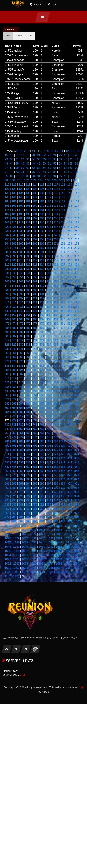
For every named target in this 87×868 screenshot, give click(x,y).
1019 (8, 534)
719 (35, 416)
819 (42, 454)
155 (14, 201)
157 (28, 201)
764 (42, 433)
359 (56, 277)
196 (70, 214)
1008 (67, 526)
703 (77, 408)
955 (70, 505)
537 (70, 345)
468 (49, 319)
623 (56, 378)
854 (56, 467)
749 (14, 429)
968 (7, 513)
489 (42, 328)
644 (49, 387)
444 (35, 311)
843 (56, 463)
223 (28, 227)
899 (63, 484)
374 (7, 286)
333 (28, 269)
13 (73, 151)
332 (21, 269)
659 (77, 391)
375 (14, 286)
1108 (76, 572)
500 (42, 332)
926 (21, 496)
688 (49, 404)
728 (21, 420)
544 (42, 349)
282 (56, 248)
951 (42, 505)
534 (49, 345)
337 (56, 269)
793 (14, 446)
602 (63, 370)
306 (70, 256)
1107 (67, 572)
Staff (30, 36)
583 (7, 366)
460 (70, 315)
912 (77, 488)
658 (70, 391)
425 (56, 303)
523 (49, 340)
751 (28, 429)
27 (71, 155)
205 (56, 218)
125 (35, 189)
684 (21, 404)
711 (56, 412)
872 (28, 475)
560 (77, 353)
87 (17, 176)
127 (49, 189)
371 (63, 281)
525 (63, 340)
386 (14, 290)
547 (63, 349)
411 (35, 298)
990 (7, 521)
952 (49, 505)
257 (35, 239)
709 (42, 412)
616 (7, 378)
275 (7, 248)
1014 (42, 530)
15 (6, 155)
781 (7, 441)
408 (14, 298)
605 (7, 374)
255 (21, 239)
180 (35, 210)
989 (77, 517)
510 (35, 336)
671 (7, 399)
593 (77, 366)
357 (42, 277)
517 (7, 340)
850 (28, 467)
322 (28, 265)
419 (14, 303)
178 (21, 210)
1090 (76, 564)
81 (60, 172)
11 (62, 151)
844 (63, 463)
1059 (42, 551)
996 (49, 521)
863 (42, 471)
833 (63, 458)
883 (28, 479)
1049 (33, 547)
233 (21, 231)
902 (7, 488)
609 (35, 374)
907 (42, 488)
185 (70, 210)
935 (7, 500)
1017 (67, 530)
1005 (42, 526)
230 (77, 227)
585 (21, 366)
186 (77, 210)
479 (49, 324)
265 (14, 244)
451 (7, 315)
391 (49, 290)
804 (14, 450)
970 (21, 513)
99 (6, 180)
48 (33, 164)
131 (77, 189)
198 (7, 218)
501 (49, 332)
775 (42, 437)
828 (28, 458)
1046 (8, 547)
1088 (59, 564)
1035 (67, 538)
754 (49, 429)
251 (70, 235)
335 (42, 269)
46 (23, 164)
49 (39, 164)
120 (77, 185)
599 (42, 370)
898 (56, 484)
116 (49, 185)
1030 (25, 538)
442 (21, 311)
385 (7, 290)
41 (71, 159)
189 (21, 214)
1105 (50, 572)
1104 (42, 572)
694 (14, 408)
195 (63, 214)
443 (28, 311)
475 (21, 324)
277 (21, 248)
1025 (59, 534)
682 (7, 404)
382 (63, 286)
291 (42, 252)
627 (7, 383)
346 (42, 273)
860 (21, 471)
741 (35, 425)
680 (70, 399)
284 (70, 248)
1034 (59, 538)
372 (70, 281)
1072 (76, 555)
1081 (76, 559)
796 (35, 446)
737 (7, 425)
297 (7, 256)
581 (70, 361)
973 (42, 513)
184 (63, 210)
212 (28, 223)
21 (39, 155)
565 (35, 357)
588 (42, 366)
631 (35, 383)
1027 (76, 534)
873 (35, 475)
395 (77, 290)
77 (39, 172)
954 (63, 505)
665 (42, 395)
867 (70, 471)
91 (39, 176)
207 (70, 218)
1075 (25, 559)
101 (20, 180)
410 (28, 298)
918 (42, 492)
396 (7, 294)
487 (28, 328)
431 (21, 307)
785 (35, 441)
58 (12, 168)
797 (42, 446)
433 (35, 307)
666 (49, 395)
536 (63, 345)
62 (33, 168)
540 (14, 349)
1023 (42, 534)
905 (28, 488)
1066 (25, 555)
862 (35, 471)
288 (21, 252)
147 (35, 197)
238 (56, 231)
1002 (16, 526)
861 (28, 471)
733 (56, 420)
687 (42, 404)
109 (75, 180)
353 (14, 277)
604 (77, 370)
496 (14, 332)
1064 (8, 555)
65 (50, 168)
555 (42, 353)
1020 (16, 534)
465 (28, 319)
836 (7, 463)
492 (63, 328)
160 (49, 201)
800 (63, 446)
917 (35, 492)
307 (77, 256)
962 (42, 509)
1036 (76, 538)
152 (70, 197)
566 (42, 357)
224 (35, 227)
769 (77, 433)
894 (28, 484)
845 (70, 463)
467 (42, 319)
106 (54, 180)
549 (77, 349)
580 (63, 361)
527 (77, 340)
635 (63, 383)
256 (28, 239)
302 (42, 256)
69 (71, 168)
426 (63, 303)
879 (77, 475)
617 (14, 378)
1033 (50, 538)
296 (77, 252)
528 (7, 345)
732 (49, 420)
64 (44, 168)
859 (14, 471)
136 (35, 193)
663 (28, 395)
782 (14, 441)
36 (44, 159)
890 (77, 479)
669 (70, 395)
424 (49, 303)
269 (42, 244)
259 (49, 239)
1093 (25, 568)
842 (49, 463)
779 (70, 437)
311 (28, 260)
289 (28, 252)
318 (77, 260)
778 (63, 437)
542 (28, 349)
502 (56, 332)
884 (35, 479)
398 (21, 294)
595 (14, 370)
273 (70, 244)
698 (42, 408)
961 (35, 509)
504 (70, 332)
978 (77, 513)
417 (77, 298)
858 (7, 471)
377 (28, 286)
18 (23, 155)
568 (56, 357)
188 (14, 214)
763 (35, 433)
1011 (16, 530)
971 (28, 513)
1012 (25, 530)
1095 (42, 568)
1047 (16, 547)
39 (60, 159)
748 (7, 429)
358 (49, 277)
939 (35, 500)
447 (56, 311)
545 (49, 349)
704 (7, 412)
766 (56, 433)
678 (56, 399)
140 (63, 193)
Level (8, 36)
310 (21, 260)
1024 (50, 534)
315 (56, 260)
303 (49, 256)
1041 (42, 542)
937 (21, 500)
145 (21, 197)
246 (35, 235)
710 (49, 412)
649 (7, 391)
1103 (33, 572)
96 (66, 176)
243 (14, 235)
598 (35, 370)
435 (49, 307)
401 (42, 294)
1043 (59, 542)
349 (63, 273)
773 (28, 437)
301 (35, 256)
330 (7, 269)
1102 (25, 572)
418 (7, 303)
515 (70, 336)
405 (70, 294)
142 (77, 193)
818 (35, 454)
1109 (8, 576)
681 (77, 399)
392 (56, 290)
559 (70, 353)
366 (28, 281)
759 (7, 433)
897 (49, 484)
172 (56, 206)
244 (21, 235)
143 (7, 197)
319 (7, 265)
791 (77, 441)
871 (21, 475)
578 (49, 361)
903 (14, 488)
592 (70, 366)
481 (63, 324)
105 (47, 180)
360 (63, 277)
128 (56, 189)
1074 (16, 559)
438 (70, 307)
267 (28, 244)
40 (66, 159)
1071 (67, 555)
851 (35, 467)
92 (44, 176)
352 (7, 277)
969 (14, 513)
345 (35, 273)
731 (42, 420)
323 (35, 265)
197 (77, 214)
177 (14, 210)
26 (66, 155)
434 (42, 307)
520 (28, 340)
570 (70, 357)
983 (35, 517)
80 (55, 172)
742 (42, 425)
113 (28, 185)
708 (35, 412)
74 (23, 172)
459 (63, 315)
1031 (33, 538)
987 (63, 517)
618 (21, 378)
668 (63, 395)
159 (42, 201)
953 (56, 505)
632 (42, 383)
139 (56, 193)
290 (35, 252)
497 (21, 332)
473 (7, 324)
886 (49, 479)
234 (28, 231)
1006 (50, 526)
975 (56, 513)
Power (19, 36)
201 (28, 218)
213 (35, 223)
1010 (8, 530)
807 (35, 450)
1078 (50, 559)
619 (28, 378)
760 (14, 433)
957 (7, 509)
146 (28, 197)
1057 (25, 551)
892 (14, 484)
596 (21, 370)
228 (63, 227)
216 (56, 223)
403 (56, 294)
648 (77, 387)
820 (49, 454)
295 (70, 252)
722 (56, 416)
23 (50, 155)
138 (49, 193)
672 (14, 399)
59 (17, 168)
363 (7, 281)
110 (7, 185)
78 (44, 172)
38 (55, 159)
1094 (33, 568)
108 (68, 180)
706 (21, 412)
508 (21, 336)
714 (77, 412)
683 (14, 404)
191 (35, 214)
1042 (50, 542)
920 (56, 492)
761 (21, 433)
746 (70, 425)
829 (35, 458)
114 (35, 185)
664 (35, 395)
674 (28, 399)
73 (17, 172)
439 (77, 307)
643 (42, 387)
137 (42, 193)
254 (14, 239)
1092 (16, 568)
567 (49, 357)
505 (77, 332)
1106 (59, 572)
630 (28, 383)
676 (42, 399)
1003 (25, 526)
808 (42, 450)
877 (63, 475)
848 (14, 467)
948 (21, 505)
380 (49, 286)
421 (28, 303)
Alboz (45, 692)
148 (42, 197)
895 (35, 484)
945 (77, 500)
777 (56, 437)
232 (14, 231)
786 (42, 441)
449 (70, 311)
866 (63, 471)
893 (21, 484)
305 (63, 256)
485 (14, 328)
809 (49, 450)
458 (56, 315)
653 (35, 391)
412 (42, 298)
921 (63, 492)
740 (28, 425)
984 (42, 517)
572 (7, 361)
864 (49, 471)
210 (14, 223)
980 (14, 517)
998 (63, 521)
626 (77, 378)
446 (49, 311)
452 (14, 315)
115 (42, 185)
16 (12, 155)
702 (70, 408)
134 (21, 193)
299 (21, 256)
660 (7, 395)
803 (7, 450)
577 (42, 361)
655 (49, 391)
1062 (67, 551)
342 (14, 273)
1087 (50, 564)
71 (6, 172)
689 (56, 404)
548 (70, 349)
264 (7, 244)
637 (77, 383)
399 (28, 294)
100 (13, 180)
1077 (42, 559)
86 (12, 176)
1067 (33, 555)
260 (56, 239)
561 (7, 357)
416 (70, 298)
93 (50, 176)
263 (77, 239)
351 (77, 273)
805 (21, 450)
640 (21, 387)
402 (49, 294)
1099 (76, 568)
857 (77, 467)
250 (63, 235)
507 (14, 336)
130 (70, 189)
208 (77, 218)
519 (21, 340)
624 (63, 378)
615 (77, 374)
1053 (67, 547)
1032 (42, 538)
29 (6, 159)
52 (55, 164)
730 (35, 420)
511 (42, 336)
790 (70, 441)
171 (49, 206)
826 (14, 458)
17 (17, 155)
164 (77, 201)
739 (21, 425)
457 (49, 315)
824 (77, 454)
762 (28, 433)
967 (77, 509)
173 (63, 206)
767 (63, 433)
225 (42, 227)
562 (14, 357)
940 (42, 500)
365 (21, 281)
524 (56, 340)
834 (70, 458)
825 (7, 458)
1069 (50, 555)
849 (21, 467)
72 (12, 172)
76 (33, 172)
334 (35, 269)
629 (21, 383)
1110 (16, 576)
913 (7, 492)
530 (21, 345)
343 (21, 273)
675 (35, 399)
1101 (16, 572)
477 (35, 324)
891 (7, 484)
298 (14, 256)
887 (56, 479)
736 (77, 420)
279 (35, 248)
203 (42, 218)
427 (70, 303)
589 (49, 366)
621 (42, 378)
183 (56, 210)
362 (77, 277)
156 (21, 201)
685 (28, 404)
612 (56, 374)
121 (7, 189)
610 (42, 374)
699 (49, 408)
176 (7, 210)
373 (77, 281)
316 (63, 260)
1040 (33, 542)
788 (56, 441)
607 (21, 374)
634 (56, 383)
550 (7, 353)
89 (28, 176)
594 (7, 370)
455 (35, 315)
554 (35, 353)
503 (63, 332)
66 (55, 168)
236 (42, 231)
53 (60, 164)
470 (63, 319)
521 (35, 340)
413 (49, 298)
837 (14, 463)
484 (7, 328)
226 (49, 227)
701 (63, 408)
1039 (25, 542)
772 (21, 437)
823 (70, 454)
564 (28, 357)
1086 (42, 564)
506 (7, 336)
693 (7, 408)
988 (70, 517)
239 (63, 231)
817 (28, 454)
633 (49, 383)
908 (49, 488)
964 (56, 509)
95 (60, 176)
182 (49, 210)
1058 (33, 551)
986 (56, 517)
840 (35, 463)
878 (70, 475)
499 (35, 332)
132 (7, 193)
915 (21, 492)
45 (17, 164)
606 (14, 374)
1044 (67, 542)
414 (56, 298)
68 (66, 168)
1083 (16, 564)
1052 (59, 547)
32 (23, 159)
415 (63, 298)
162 (63, 201)
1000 (78, 521)
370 (56, 281)
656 (56, 391)
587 (35, 366)
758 (77, 429)
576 (35, 361)
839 (28, 463)
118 (63, 185)
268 (35, 244)
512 (49, 336)
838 (21, 463)
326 (56, 265)
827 (21, 458)
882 (21, 479)
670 (77, 395)
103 (33, 180)
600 (49, 370)
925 (14, 496)
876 (56, 475)
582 (77, 361)
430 (14, 307)
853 (49, 467)
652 (28, 391)
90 (33, 176)
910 (63, 488)
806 (28, 450)
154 (7, 201)
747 (77, 425)
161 (56, 201)
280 (42, 248)
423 (42, 303)
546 (56, 349)
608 (28, 374)
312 (35, 260)
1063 (76, 551)
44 (12, 164)
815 (14, 454)
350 (70, 273)
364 (14, 281)
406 (77, 294)
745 (63, 425)
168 (28, 206)
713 (70, 412)
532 (35, 345)
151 (63, 197)
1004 (33, 526)
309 (14, 260)
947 (14, 505)
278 (28, 248)
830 (42, 458)
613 (63, 374)
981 (21, 517)
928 (35, 496)
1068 (42, 555)
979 (7, 517)
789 (63, 441)
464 (21, 319)
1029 (16, 538)
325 (49, 265)
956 (77, 505)
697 (35, 408)
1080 (67, 559)
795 (28, 446)
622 (49, 378)
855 (63, 467)
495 (7, 332)
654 (42, 391)
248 (49, 235)
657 (63, 391)
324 (42, 265)
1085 (33, 564)
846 (77, 463)
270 (49, 244)
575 (28, 361)
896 (42, 484)
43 (6, 164)
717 (21, 416)
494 (77, 328)
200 (21, 218)
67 (60, 168)
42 (76, 159)
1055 (8, 551)
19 (28, 155)
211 (21, 223)
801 (70, 446)
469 (56, 319)
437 (63, 307)
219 (77, 223)
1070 (59, 555)
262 (70, 239)
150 (56, 197)
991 (14, 521)
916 (28, 492)
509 (28, 336)
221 (14, 227)
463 (14, 319)
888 (63, 479)
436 (56, 307)
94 (55, 176)
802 (77, 446)
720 (42, 416)
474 (14, 324)
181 (42, 210)
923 (77, 492)
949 (28, 505)
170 (42, 206)
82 (66, 172)
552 (21, 353)
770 (7, 437)
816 (21, 454)
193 (49, 214)
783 (21, 441)
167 (21, 206)
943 (63, 500)
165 (7, 206)
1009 (76, 526)
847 (7, 467)
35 (39, 159)
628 (14, 383)
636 (70, 383)
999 (70, 521)
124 (28, 189)
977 (70, 513)
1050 (42, 547)
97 (71, 176)
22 (44, 155)
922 (70, 492)
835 (77, 458)
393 (63, 290)
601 (56, 370)
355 (28, 277)
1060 (50, 551)
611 (49, 374)
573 (14, 361)
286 (7, 252)
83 (71, 172)
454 (28, 315)
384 (77, 286)
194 (56, 214)
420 (21, 303)
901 (77, 484)
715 (7, 416)
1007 (59, 526)
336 (49, 269)
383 (70, 286)
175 (77, 206)
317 (70, 260)
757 (70, 429)
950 (35, 505)
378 (35, 286)
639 (14, 387)
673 (21, 399)
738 (14, 425)
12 (67, 151)
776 (49, 437)
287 (14, 252)
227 (56, 227)
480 (56, 324)
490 (49, 328)
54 (66, 164)
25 (60, 155)
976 (63, 513)
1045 (76, 542)
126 (42, 189)
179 (28, 210)
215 (49, 223)
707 (28, 412)
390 (42, 290)
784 (28, 441)
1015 (50, 530)
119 (70, 185)
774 (35, 437)
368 (42, 281)
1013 (33, 530)
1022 (33, 534)
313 (42, 260)
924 (7, 496)
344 (28, 273)
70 (76, 168)
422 (35, 303)
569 (63, 357)
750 (21, 429)
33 (28, 159)
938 (28, 500)
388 (28, 290)
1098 (67, 568)
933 (70, 496)
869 (7, 475)
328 (70, 265)
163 (70, 201)
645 (56, 387)
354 (21, 277)
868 (77, 471)
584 (14, 366)
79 (50, 172)
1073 (8, 559)
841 (42, 463)
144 (14, 197)
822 (63, 454)
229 (70, 227)
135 (28, 193)
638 (7, 387)
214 (42, 223)
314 (49, 260)
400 (35, 294)
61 (28, 168)
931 (56, 496)
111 (14, 185)
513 (56, 336)
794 (21, 446)
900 (70, 484)
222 (21, 227)
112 (21, 185)
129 (63, 189)
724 (70, 416)
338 (63, 269)
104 (40, 180)
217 (63, 223)
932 (63, 496)
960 (28, 509)
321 (21, 265)
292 (49, 252)
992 (21, 521)
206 (63, 218)
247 (42, 235)
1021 (25, 534)
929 (42, 496)
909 (56, 488)
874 (42, 475)
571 (77, 357)
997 (56, 521)
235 (35, 231)
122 (14, 189)
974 (49, 513)
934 (77, 496)
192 (42, 214)
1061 (59, 551)
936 (14, 500)
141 (70, 193)
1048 (25, 547)
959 (21, 509)
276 (14, 248)
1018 (76, 530)
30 (12, 159)
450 (77, 311)
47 (28, 164)
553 (28, 353)
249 (56, 235)
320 (14, 265)
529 (14, 345)
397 (14, 294)
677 (49, 399)
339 (70, 269)
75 (28, 172)
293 (56, 252)
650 (14, 391)
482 (70, 324)
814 (7, 454)
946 (7, 505)
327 (63, 265)
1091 (8, 568)
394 (70, 290)
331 (14, 269)
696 (28, 408)
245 (28, 235)
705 (14, 412)
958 (14, 509)
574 (21, 361)
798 (49, 446)
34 (33, 159)
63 (39, 168)
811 (63, 450)
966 (70, 509)
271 (56, 244)
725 (77, 416)
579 (56, 361)
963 (49, 509)
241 (77, 231)
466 (35, 319)
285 (77, 248)
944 (70, 500)
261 (63, 239)
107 (61, 180)
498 (28, 332)
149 (49, 197)
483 (77, 324)
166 (14, 206)
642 (35, 387)
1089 (67, 564)
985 (49, 517)
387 (21, 290)
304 (56, 256)
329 (77, 265)
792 (7, 446)
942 (56, 500)
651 (21, 391)
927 (28, 496)
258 (42, 239)
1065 (16, 555)
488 (35, 328)
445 (42, 311)
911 (70, 488)
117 (56, 185)
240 (70, 231)
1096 (50, 568)
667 (56, 395)
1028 (8, 538)
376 (21, 286)
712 (63, 412)
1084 (25, 564)
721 (49, 416)
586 (28, 366)
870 (14, 475)
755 (56, 429)
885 (42, 479)
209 (7, 223)
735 (70, 420)
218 (70, 223)
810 (56, 450)
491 (56, 328)
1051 (50, 547)
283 (63, 248)
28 (76, 155)
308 (7, 260)
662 (21, 395)
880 (7, 479)
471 (70, 319)
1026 (67, 534)
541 (21, 349)
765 (49, 433)
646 (63, 387)
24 (55, 155)
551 (14, 353)
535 (56, 345)
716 (14, 416)
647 (70, 387)
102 (26, 180)
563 (21, 357)
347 (49, 273)
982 (28, 517)
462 (7, 319)
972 (35, 513)
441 (14, 311)
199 (14, 218)
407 (7, 298)
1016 (59, 530)
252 (77, 235)
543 (35, 349)
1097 (59, 568)
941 (49, 500)
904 (21, 488)
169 (35, 206)
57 (6, 168)
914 (14, 492)
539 (7, 349)
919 (49, 492)
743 (49, 425)
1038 (16, 542)
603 (70, 370)
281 (49, 248)
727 (14, 420)
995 (42, 521)
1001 (8, 526)
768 (70, 433)
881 (14, 479)
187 (7, 214)
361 (70, 277)
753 (42, 429)
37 (50, 159)
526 (70, 340)
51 (50, 164)
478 (42, 324)
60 (23, 168)
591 (63, 366)
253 (7, 239)
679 (63, 399)
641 (28, 387)
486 (21, 328)
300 (28, 256)
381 (56, 286)
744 (56, 425)
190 (28, 214)
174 (70, 206)
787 (49, 441)
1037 (8, 542)
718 (28, 416)
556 (49, 353)
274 (77, 244)
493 (70, 328)
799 (56, 446)
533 (42, 345)
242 (7, 235)
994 (35, 521)
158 (35, 201)
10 (56, 151)
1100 (8, 572)
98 (76, 176)
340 (77, 269)
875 (49, 475)
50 (44, 164)
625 (70, 378)
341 (7, 273)
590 (56, 366)
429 (7, 307)
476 (28, 324)
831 (49, 458)
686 (35, 404)
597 (28, 370)
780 (77, 437)
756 (63, 429)
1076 (33, 559)
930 (49, 496)
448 (63, 311)
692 (77, 404)
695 (21, 408)
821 (56, 454)
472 (77, 319)
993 (28, 521)
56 (76, 164)
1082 (8, 564)
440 (7, 311)
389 (35, 290)
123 (21, 189)
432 (28, 307)
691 (70, 404)
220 (7, 227)
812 (70, 450)
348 (56, 273)
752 (35, 429)
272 (63, 244)
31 (17, 159)
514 (63, 336)
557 (56, 353)
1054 (76, 547)
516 (77, 336)
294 (63, 252)
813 (77, 450)
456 (42, 315)
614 (70, 374)
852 (42, 467)
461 (77, 315)
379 (42, 286)
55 (71, 164)
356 (35, 277)
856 (70, 467)
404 (63, 294)
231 (7, 231)
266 (21, 244)
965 (63, 509)
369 (49, 281)
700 (56, 408)
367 (35, 281)
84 (76, 172)
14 (78, 151)
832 (56, 458)
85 (6, 176)
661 (14, 395)
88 (23, 176)
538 (77, 345)
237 (49, 231)
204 (49, 218)
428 (77, 303)
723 (63, 416)
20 (33, 155)
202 (35, 218)
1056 (16, 551)
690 (63, 404)
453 (21, 315)
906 (35, 488)
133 (14, 193)
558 (63, 353)
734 (63, 420)
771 (14, 437)
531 (28, 345)
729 (28, 420)
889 (70, 479)
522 (42, 340)
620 (35, 378)
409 (21, 298)
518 (14, 340)
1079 (59, 559)
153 (77, 197)
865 (56, 471)
